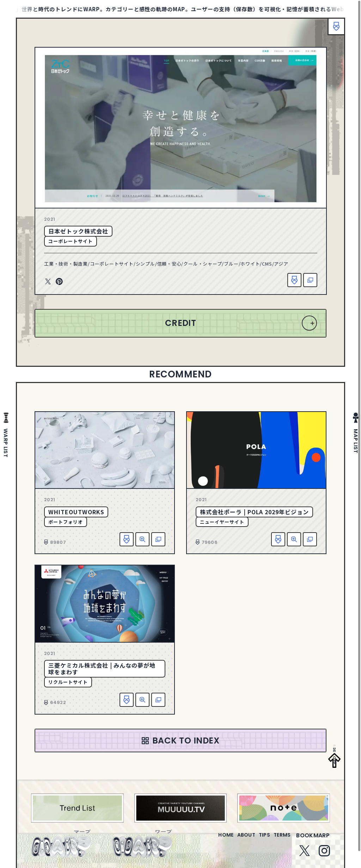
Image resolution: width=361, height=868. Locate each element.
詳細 (142, 539)
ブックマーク (333, 30)
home (206, 840)
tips (256, 840)
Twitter (48, 282)
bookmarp (313, 840)
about (232, 840)
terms (279, 840)
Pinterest (59, 282)
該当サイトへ (310, 280)
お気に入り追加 (294, 280)
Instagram (324, 855)
